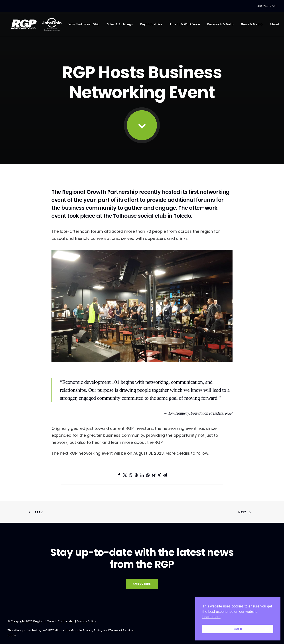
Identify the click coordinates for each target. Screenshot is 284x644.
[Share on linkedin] (142, 475)
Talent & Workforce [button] (184, 25)
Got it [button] (238, 629)
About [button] (273, 25)
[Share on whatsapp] (148, 475)
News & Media (250, 25)
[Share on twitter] (125, 475)
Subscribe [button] (142, 584)
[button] (142, 125)
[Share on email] (165, 475)
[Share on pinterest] (136, 475)
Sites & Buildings (119, 25)
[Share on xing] (159, 475)
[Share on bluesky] (154, 475)
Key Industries (150, 25)
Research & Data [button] (219, 25)
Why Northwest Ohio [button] (83, 25)
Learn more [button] (211, 617)
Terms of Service (121, 630)
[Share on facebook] (119, 475)
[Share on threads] (130, 475)
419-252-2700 (267, 6)
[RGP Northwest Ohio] (36, 25)
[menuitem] (267, 6)
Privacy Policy (86, 621)
